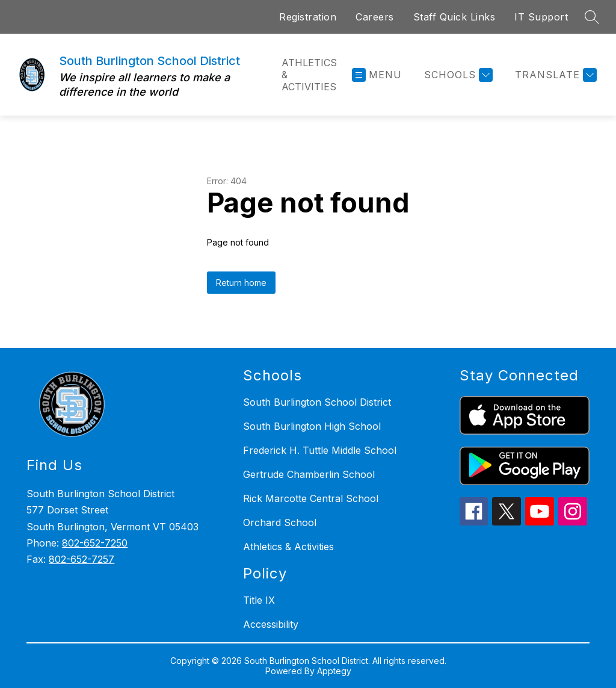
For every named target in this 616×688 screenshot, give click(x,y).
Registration (308, 17)
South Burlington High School (312, 426)
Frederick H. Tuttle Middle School (320, 450)
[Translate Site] (554, 75)
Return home (241, 283)
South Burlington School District (317, 402)
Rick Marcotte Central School (311, 498)
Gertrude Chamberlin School (309, 474)
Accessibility (271, 624)
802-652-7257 (82, 559)
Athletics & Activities (309, 75)
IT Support (541, 17)
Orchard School (280, 522)
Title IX (259, 600)
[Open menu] (377, 75)
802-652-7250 (95, 543)
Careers (375, 17)
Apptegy (334, 671)
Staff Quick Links (454, 17)
